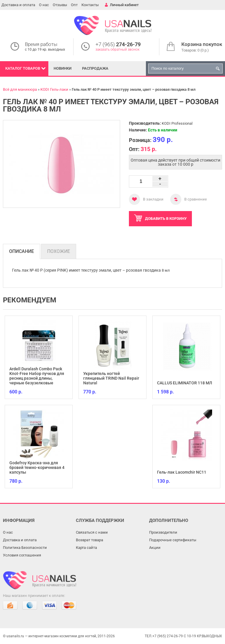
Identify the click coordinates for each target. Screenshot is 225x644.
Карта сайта (86, 548)
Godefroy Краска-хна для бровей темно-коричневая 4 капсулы (37, 467)
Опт (74, 5)
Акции (155, 548)
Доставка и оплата (18, 5)
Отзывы (60, 5)
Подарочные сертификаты (173, 540)
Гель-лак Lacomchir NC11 (182, 472)
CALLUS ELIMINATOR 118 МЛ (185, 383)
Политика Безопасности (25, 548)
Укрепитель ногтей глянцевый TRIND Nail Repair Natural (111, 378)
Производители (163, 532)
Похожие (59, 251)
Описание (22, 251)
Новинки (63, 68)
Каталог (23, 68)
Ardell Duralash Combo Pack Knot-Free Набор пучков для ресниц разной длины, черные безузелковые (37, 376)
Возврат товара (90, 540)
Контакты (90, 5)
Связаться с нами (92, 532)
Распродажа (95, 68)
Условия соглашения (22, 555)
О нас (44, 5)
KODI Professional (177, 123)
